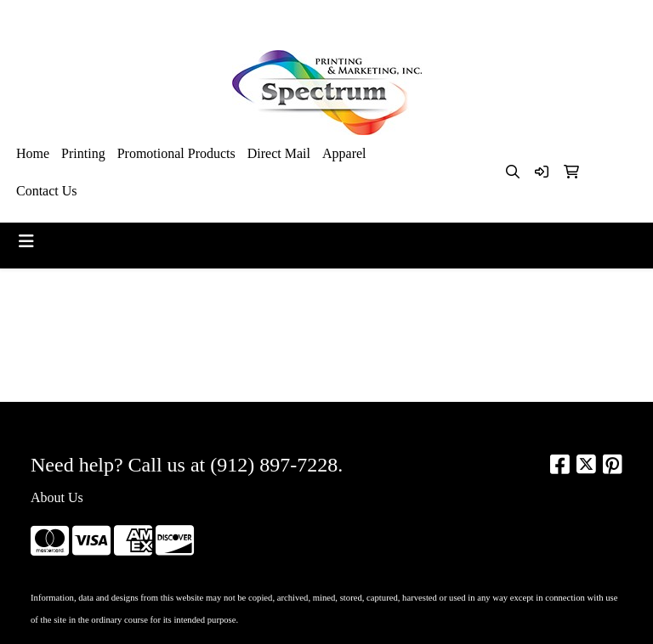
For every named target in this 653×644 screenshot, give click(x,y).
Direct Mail (279, 153)
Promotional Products (176, 153)
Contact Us (47, 191)
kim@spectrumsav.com (571, 18)
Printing (83, 153)
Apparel (344, 153)
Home (33, 153)
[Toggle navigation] (26, 241)
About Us (57, 497)
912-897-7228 (456, 18)
